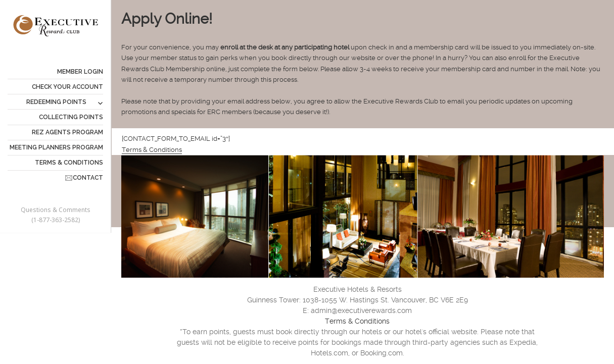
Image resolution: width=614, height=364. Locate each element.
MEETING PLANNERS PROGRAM (56, 147)
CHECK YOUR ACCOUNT (67, 87)
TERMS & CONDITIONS (69, 163)
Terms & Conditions (152, 150)
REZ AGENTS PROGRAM (67, 132)
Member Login (80, 72)
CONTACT (88, 178)
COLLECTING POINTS (71, 117)
